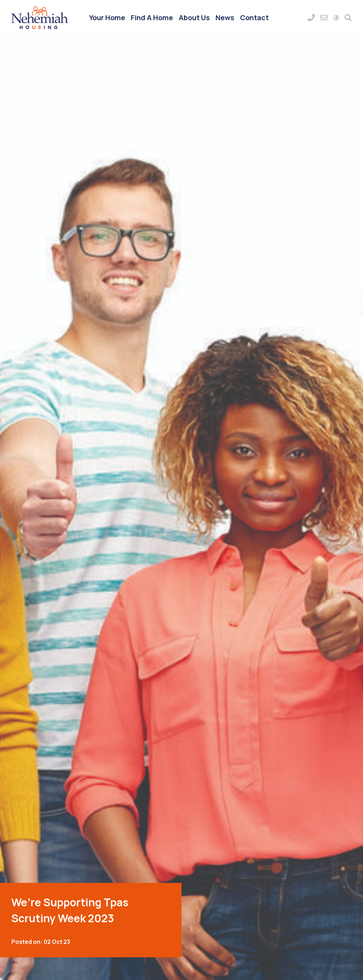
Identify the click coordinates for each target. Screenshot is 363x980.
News (225, 18)
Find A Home (152, 18)
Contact (254, 18)
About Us (194, 18)
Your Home (107, 18)
